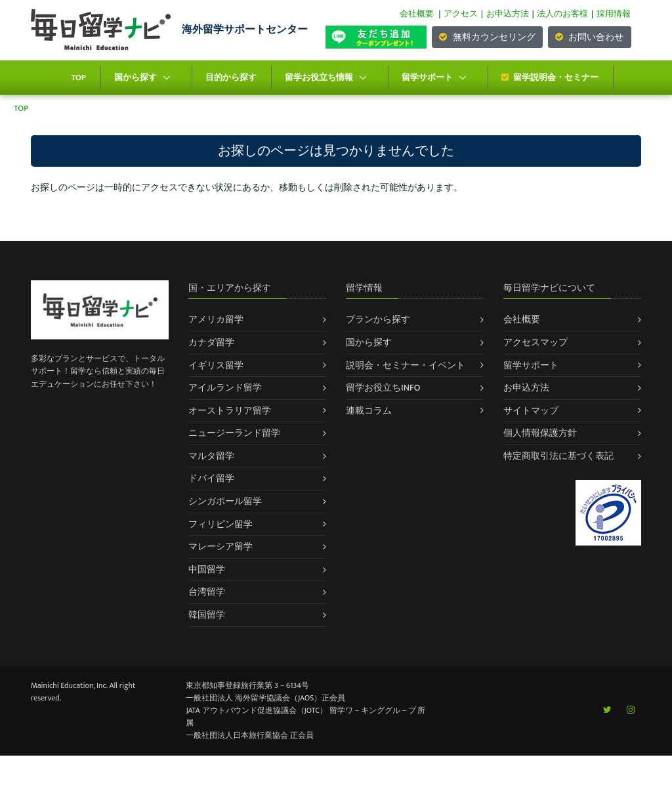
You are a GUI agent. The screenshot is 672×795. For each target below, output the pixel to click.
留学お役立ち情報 (319, 77)
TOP (78, 77)
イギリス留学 (216, 365)
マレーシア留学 (220, 547)
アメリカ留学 (216, 319)
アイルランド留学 (225, 388)
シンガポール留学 (225, 501)
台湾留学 (207, 592)
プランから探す (378, 319)
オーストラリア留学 (230, 411)
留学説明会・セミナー (550, 77)
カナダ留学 (211, 342)
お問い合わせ (589, 37)
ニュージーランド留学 (234, 433)
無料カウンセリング (487, 37)
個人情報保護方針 (540, 433)
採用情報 (614, 14)
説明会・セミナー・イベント (406, 365)
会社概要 (417, 14)
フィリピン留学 (220, 524)
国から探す (136, 77)
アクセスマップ (535, 342)
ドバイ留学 (211, 478)
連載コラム (369, 411)
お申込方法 (508, 14)
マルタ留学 (211, 456)
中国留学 (207, 569)
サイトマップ (531, 411)
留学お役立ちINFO (383, 388)
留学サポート (427, 77)
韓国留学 (207, 615)
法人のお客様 (562, 14)
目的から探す (231, 77)
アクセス (461, 14)
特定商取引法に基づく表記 (558, 456)
